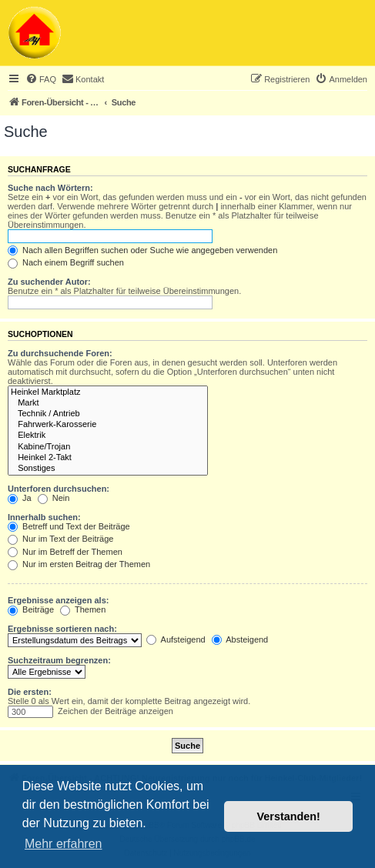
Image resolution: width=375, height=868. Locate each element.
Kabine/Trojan (108, 447)
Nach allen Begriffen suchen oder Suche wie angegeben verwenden (142, 250)
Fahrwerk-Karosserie (108, 425)
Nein (54, 498)
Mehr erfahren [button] (64, 844)
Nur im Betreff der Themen (65, 552)
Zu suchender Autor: (49, 282)
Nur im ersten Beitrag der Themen (79, 564)
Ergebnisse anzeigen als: (58, 600)
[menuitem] (41, 79)
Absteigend (240, 639)
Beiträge (31, 609)
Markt (108, 403)
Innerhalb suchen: (44, 517)
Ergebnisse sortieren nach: (62, 629)
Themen (83, 609)
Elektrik (108, 436)
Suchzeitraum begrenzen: (59, 660)
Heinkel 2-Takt (108, 458)
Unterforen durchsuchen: (59, 489)
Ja (20, 498)
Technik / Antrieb (108, 414)
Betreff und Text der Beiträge (69, 526)
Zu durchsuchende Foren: (60, 353)
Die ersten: (30, 692)
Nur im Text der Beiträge (60, 539)
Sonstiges (108, 469)
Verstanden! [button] (289, 816)
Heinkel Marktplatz (108, 392)
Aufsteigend (176, 639)
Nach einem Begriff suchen (66, 262)
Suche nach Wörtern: (50, 188)
